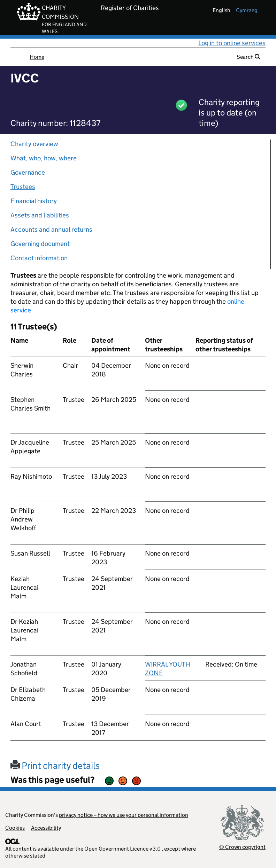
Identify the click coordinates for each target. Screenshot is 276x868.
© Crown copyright (242, 847)
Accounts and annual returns (51, 229)
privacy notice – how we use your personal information (124, 815)
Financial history (34, 201)
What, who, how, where (44, 158)
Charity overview (34, 144)
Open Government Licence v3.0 (122, 849)
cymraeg (247, 10)
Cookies (15, 828)
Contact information (39, 258)
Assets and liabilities (40, 215)
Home (37, 57)
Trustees (23, 187)
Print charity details (55, 766)
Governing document (40, 244)
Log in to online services (232, 43)
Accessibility (46, 828)
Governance (28, 172)
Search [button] (248, 57)
